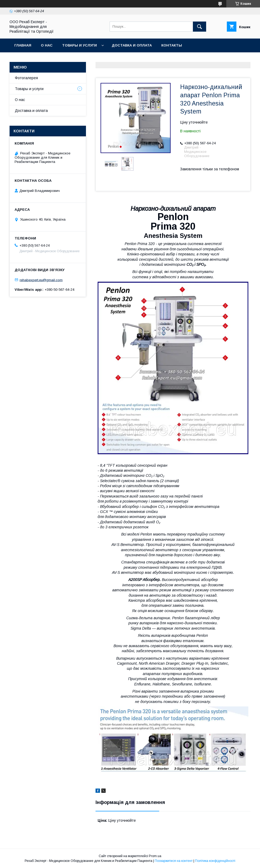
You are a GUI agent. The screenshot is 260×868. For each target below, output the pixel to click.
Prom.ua (155, 856)
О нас (47, 45)
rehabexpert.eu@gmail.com (41, 280)
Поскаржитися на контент (174, 861)
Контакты (172, 45)
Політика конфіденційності (215, 861)
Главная (23, 45)
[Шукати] (200, 27)
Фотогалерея (26, 78)
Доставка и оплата (132, 45)
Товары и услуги (79, 45)
